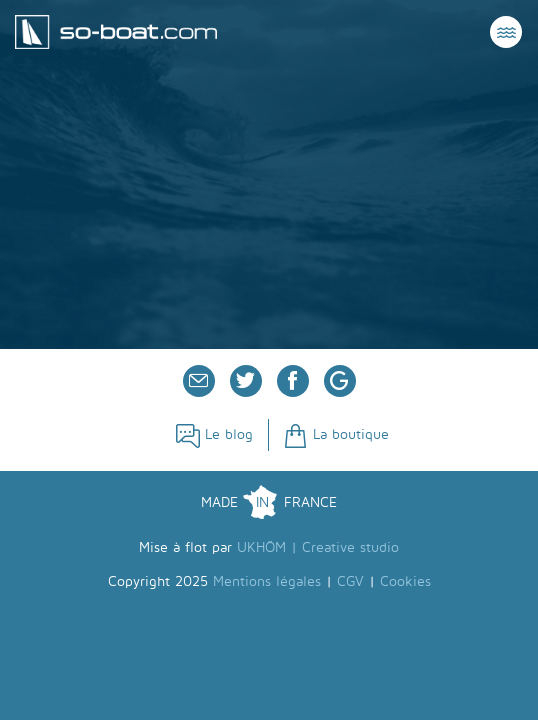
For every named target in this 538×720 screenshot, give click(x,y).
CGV (350, 581)
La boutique (336, 434)
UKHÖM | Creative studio (318, 547)
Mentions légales (267, 581)
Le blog (214, 434)
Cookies (405, 581)
